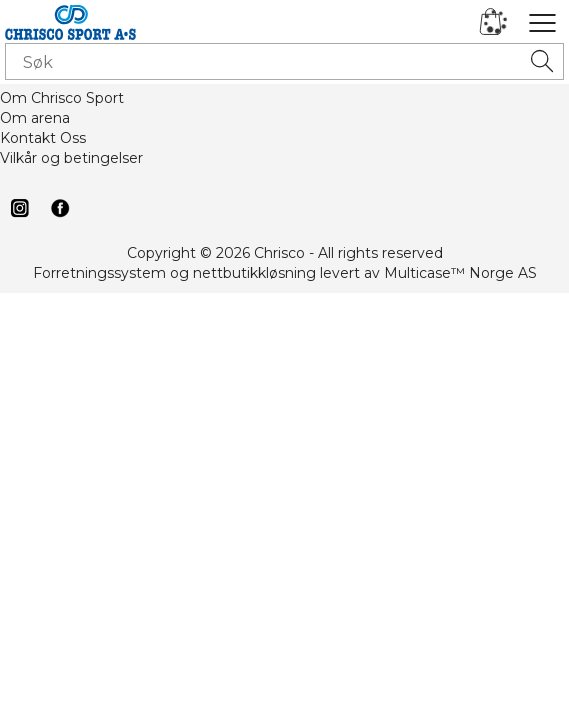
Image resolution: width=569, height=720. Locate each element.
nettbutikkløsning (254, 273)
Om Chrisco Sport (62, 98)
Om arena (35, 118)
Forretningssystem (99, 273)
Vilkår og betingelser (71, 158)
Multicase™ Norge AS (460, 273)
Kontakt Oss (43, 138)
